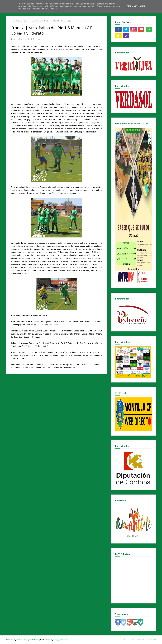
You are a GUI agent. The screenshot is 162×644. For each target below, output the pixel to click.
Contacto (152, 640)
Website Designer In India (28, 640)
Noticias (19, 21)
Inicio (13, 21)
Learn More (131, 6)
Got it (142, 6)
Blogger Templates (62, 640)
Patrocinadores (137, 640)
